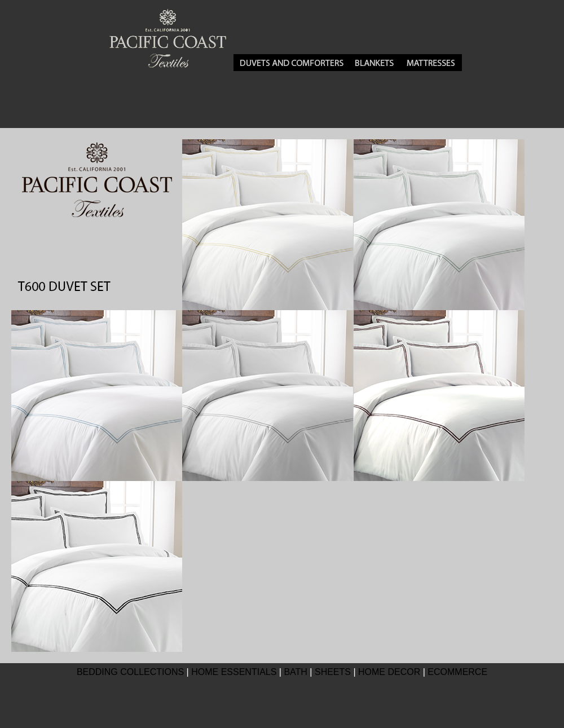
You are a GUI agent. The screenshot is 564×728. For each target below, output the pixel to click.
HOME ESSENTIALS (234, 672)
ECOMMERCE (457, 672)
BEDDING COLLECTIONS (130, 672)
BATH (295, 672)
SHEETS (333, 672)
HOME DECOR (389, 672)
